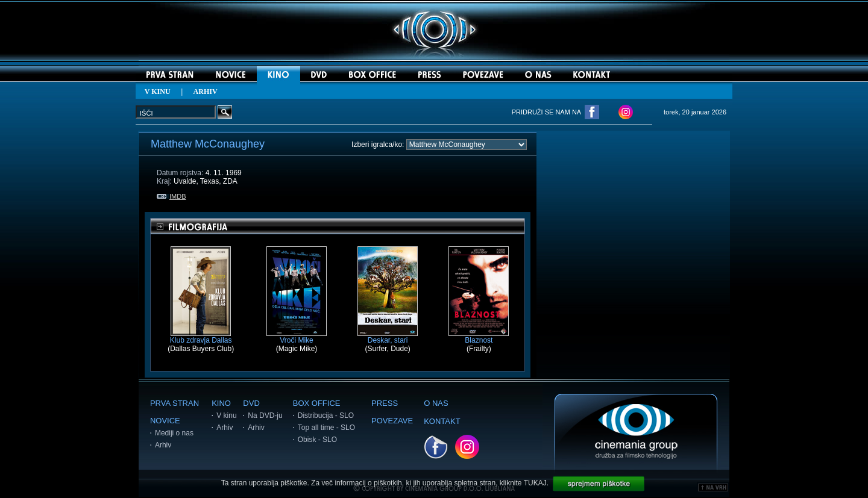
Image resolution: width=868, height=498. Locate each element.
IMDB (171, 196)
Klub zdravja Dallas (201, 337)
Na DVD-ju (265, 416)
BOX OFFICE (317, 403)
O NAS (436, 403)
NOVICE (165, 421)
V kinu (226, 416)
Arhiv (163, 445)
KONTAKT (442, 421)
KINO (221, 403)
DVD (251, 403)
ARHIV (206, 92)
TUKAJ (535, 483)
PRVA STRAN (175, 403)
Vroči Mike (297, 337)
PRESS (385, 403)
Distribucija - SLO (326, 416)
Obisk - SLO (317, 440)
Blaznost (479, 337)
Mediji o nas (174, 433)
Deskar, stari (388, 337)
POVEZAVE (392, 421)
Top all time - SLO (326, 428)
